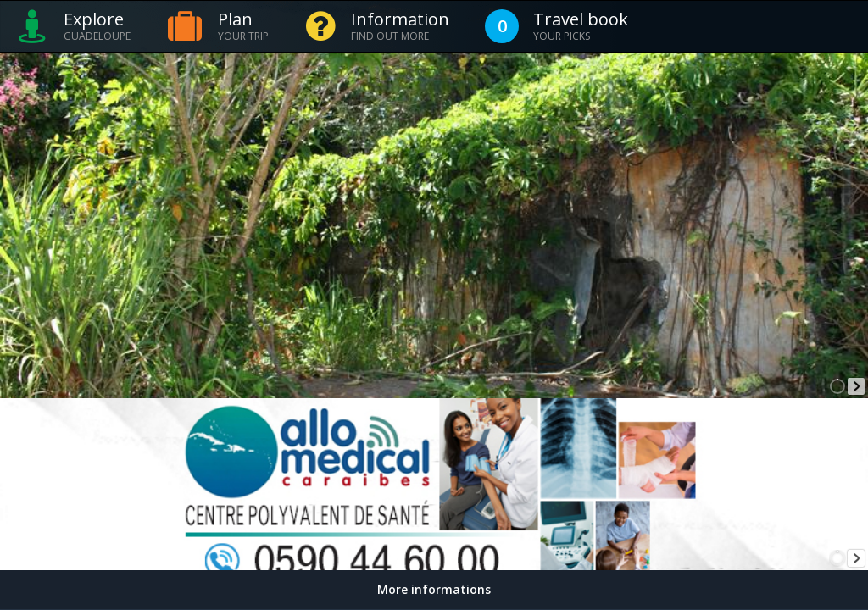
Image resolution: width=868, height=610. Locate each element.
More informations (434, 589)
